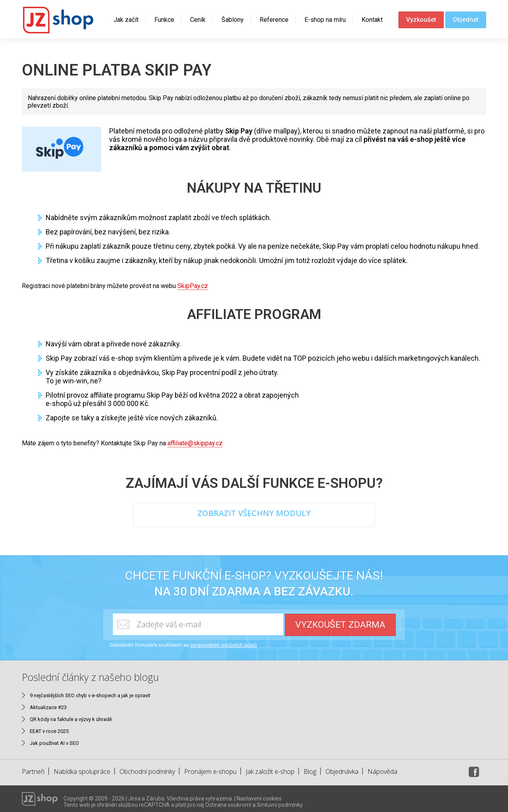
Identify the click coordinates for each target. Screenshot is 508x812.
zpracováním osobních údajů (223, 642)
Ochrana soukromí (228, 802)
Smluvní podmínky (280, 802)
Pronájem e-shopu (210, 769)
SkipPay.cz (193, 286)
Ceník (198, 20)
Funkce (164, 20)
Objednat (466, 20)
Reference (274, 20)
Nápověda (382, 769)
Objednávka (342, 769)
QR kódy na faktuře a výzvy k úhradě (71, 716)
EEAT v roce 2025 (49, 728)
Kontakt (372, 20)
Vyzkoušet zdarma (341, 622)
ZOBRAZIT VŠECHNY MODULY (254, 513)
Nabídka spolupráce (82, 769)
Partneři (33, 769)
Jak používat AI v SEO (54, 740)
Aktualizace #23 (48, 705)
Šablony (233, 20)
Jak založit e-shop (270, 769)
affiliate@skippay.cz (195, 443)
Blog (310, 769)
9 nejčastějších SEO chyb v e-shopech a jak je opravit (90, 693)
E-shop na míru (325, 20)
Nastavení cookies (259, 796)
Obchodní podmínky (147, 769)
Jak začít (126, 20)
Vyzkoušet (421, 20)
